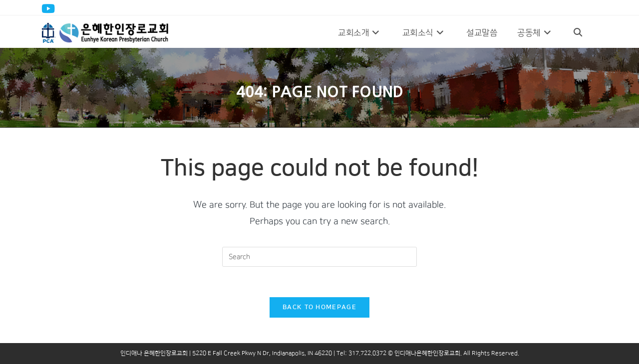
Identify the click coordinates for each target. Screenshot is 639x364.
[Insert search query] (319, 257)
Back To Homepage (319, 307)
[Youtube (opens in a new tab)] (50, 8)
